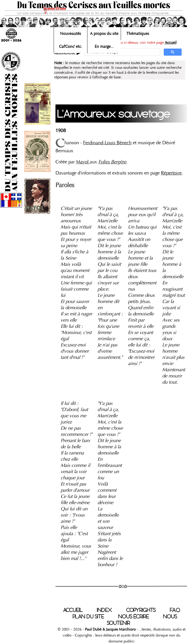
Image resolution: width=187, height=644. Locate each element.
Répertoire (171, 173)
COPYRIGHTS (141, 610)
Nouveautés (71, 34)
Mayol (83, 162)
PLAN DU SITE (88, 617)
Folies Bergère (112, 162)
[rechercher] (122, 52)
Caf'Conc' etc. (71, 47)
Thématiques (138, 34)
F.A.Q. (175, 610)
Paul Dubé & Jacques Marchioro (110, 629)
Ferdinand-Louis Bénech (107, 143)
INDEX (104, 610)
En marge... (104, 47)
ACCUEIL (73, 610)
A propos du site (104, 34)
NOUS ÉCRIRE (133, 617)
